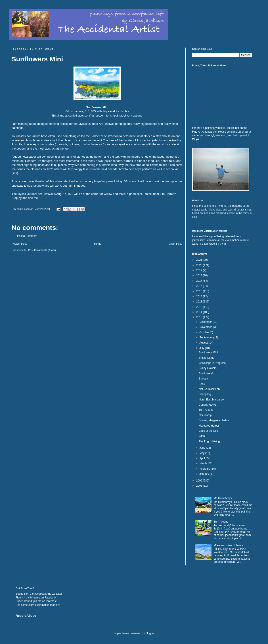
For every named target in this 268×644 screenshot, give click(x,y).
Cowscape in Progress (212, 363)
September (206, 338)
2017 (200, 281)
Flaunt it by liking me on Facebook (36, 598)
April (202, 458)
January (205, 474)
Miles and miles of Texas (228, 545)
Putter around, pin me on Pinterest (36, 601)
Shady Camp (206, 358)
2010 (200, 317)
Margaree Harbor (209, 426)
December (206, 322)
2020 (200, 265)
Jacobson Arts (43, 594)
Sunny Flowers (208, 368)
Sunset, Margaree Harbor (214, 420)
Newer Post (20, 244)
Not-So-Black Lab (209, 389)
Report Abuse (26, 616)
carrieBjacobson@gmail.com (87, 116)
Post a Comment (27, 236)
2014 (200, 296)
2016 (200, 286)
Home (98, 244)
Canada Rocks (208, 405)
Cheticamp (205, 415)
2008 (200, 486)
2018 (200, 275)
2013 (200, 302)
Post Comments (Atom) (42, 250)
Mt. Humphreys (223, 498)
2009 (200, 481)
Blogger (150, 633)
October (205, 332)
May (202, 453)
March (204, 463)
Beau (202, 384)
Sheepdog (205, 394)
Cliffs (202, 436)
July (202, 348)
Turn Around (206, 410)
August (204, 343)
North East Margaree (211, 400)
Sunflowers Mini (208, 352)
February (205, 469)
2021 (200, 260)
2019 (200, 270)
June (203, 448)
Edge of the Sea (208, 431)
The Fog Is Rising (209, 441)
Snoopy (203, 379)
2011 (200, 312)
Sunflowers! (206, 373)
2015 (200, 291)
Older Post (175, 244)
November (206, 327)
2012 (200, 307)
